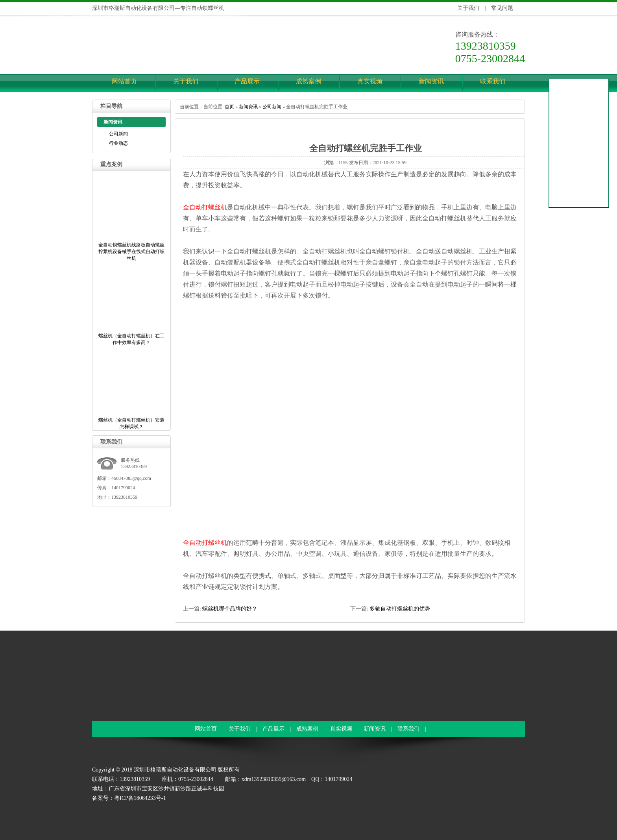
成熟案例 (308, 81)
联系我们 (493, 81)
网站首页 (124, 81)
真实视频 (370, 81)
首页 (229, 107)
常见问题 (502, 8)
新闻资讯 (431, 81)
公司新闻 (118, 134)
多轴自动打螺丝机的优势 (400, 609)
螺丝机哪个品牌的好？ (230, 609)
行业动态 (118, 143)
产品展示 (247, 81)
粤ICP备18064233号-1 (140, 798)
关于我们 (468, 8)
